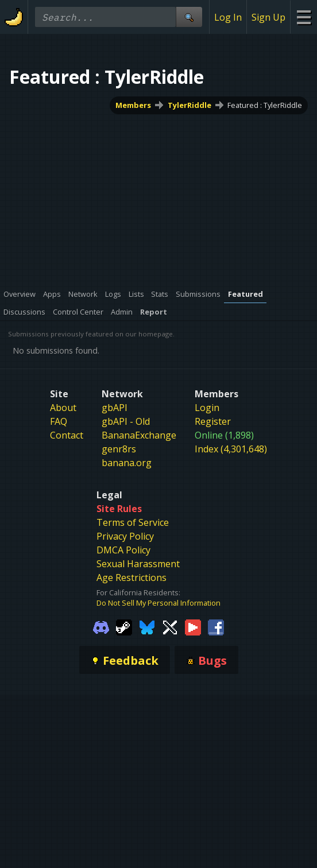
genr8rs (119, 449)
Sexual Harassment (138, 564)
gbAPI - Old (126, 421)
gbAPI (115, 408)
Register (213, 421)
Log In (228, 17)
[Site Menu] (304, 17)
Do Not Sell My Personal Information (158, 603)
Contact (67, 435)
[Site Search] (189, 17)
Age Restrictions (132, 578)
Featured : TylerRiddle (265, 105)
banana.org (127, 463)
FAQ (59, 421)
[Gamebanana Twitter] (170, 626)
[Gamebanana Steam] (124, 626)
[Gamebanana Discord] (101, 626)
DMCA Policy (123, 550)
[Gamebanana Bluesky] (147, 626)
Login (207, 408)
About (63, 408)
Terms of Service (133, 522)
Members (133, 105)
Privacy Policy (125, 536)
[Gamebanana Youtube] (193, 626)
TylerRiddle (190, 105)
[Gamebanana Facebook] (216, 626)
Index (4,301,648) (231, 449)
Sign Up (268, 17)
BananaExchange (139, 435)
